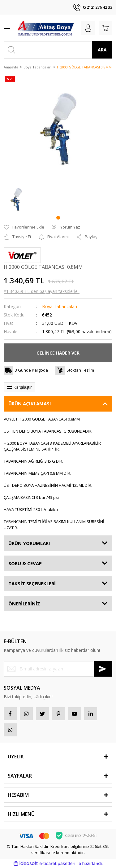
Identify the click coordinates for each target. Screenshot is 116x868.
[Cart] (105, 28)
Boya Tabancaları (60, 306)
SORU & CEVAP (25, 563)
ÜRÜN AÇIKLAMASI (30, 403)
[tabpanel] (16, 200)
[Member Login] (88, 28)
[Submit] (103, 669)
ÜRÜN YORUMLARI (29, 543)
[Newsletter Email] (58, 669)
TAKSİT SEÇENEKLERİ (32, 583)
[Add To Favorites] (24, 227)
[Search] (58, 50)
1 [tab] (58, 218)
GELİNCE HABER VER (58, 353)
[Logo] (46, 28)
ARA (102, 50)
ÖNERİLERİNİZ (24, 604)
